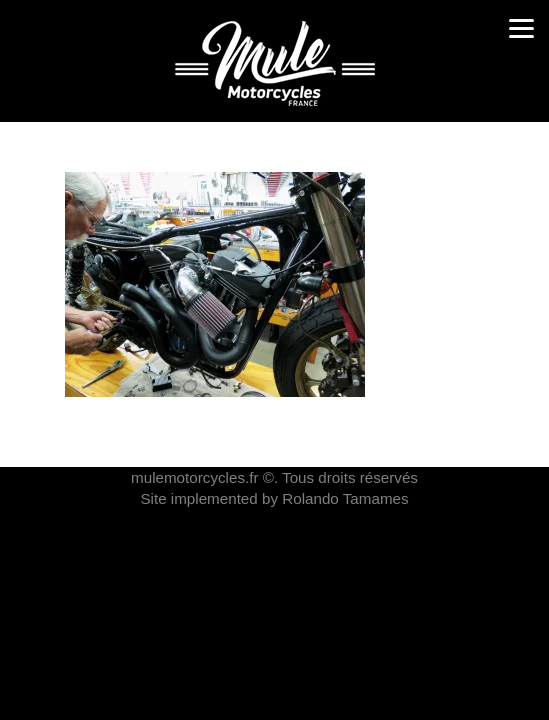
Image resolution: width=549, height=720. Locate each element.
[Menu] (521, 27)
